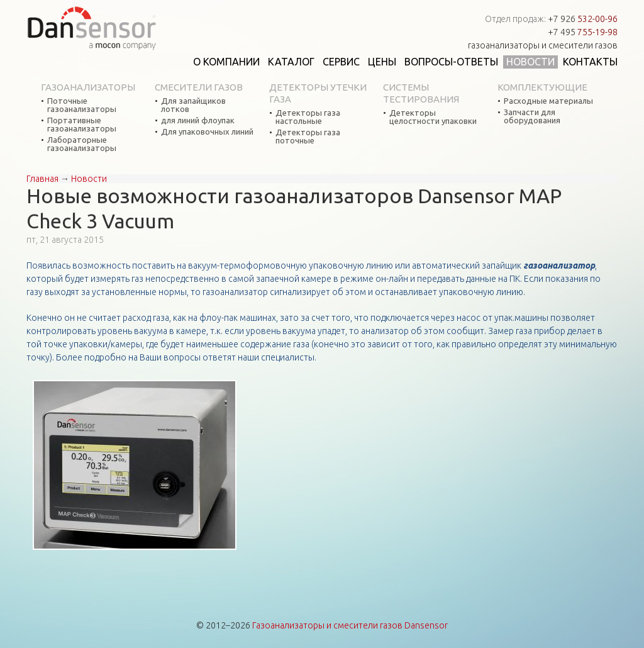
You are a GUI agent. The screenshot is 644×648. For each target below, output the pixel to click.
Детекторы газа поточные (308, 137)
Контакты (590, 62)
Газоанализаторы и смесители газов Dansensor (350, 625)
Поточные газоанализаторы (82, 105)
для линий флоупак (198, 120)
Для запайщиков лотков (193, 105)
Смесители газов (199, 87)
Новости (530, 62)
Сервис (341, 62)
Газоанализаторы (88, 87)
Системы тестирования (421, 93)
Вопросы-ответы (451, 62)
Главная (42, 179)
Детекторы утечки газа (318, 93)
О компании (226, 62)
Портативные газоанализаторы (82, 125)
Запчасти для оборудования (532, 116)
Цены (382, 62)
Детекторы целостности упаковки (433, 117)
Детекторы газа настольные (308, 117)
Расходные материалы (548, 101)
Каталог (291, 62)
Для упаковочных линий (207, 132)
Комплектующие (542, 87)
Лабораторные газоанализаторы (82, 144)
